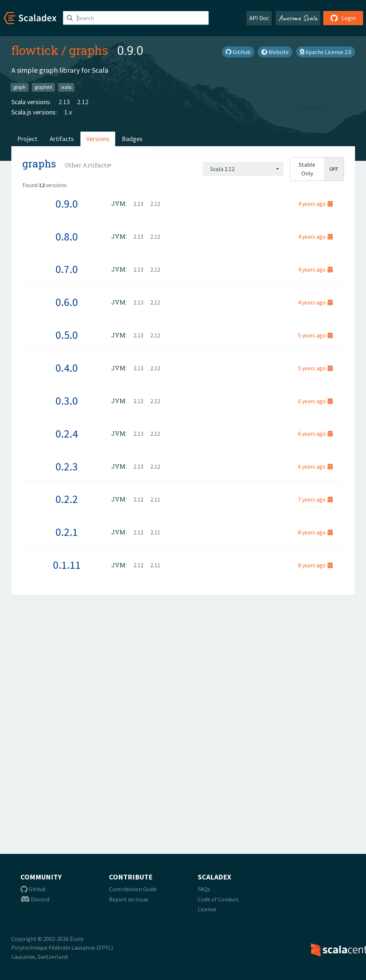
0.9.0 (67, 204)
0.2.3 (67, 466)
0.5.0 (67, 335)
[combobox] (243, 169)
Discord (35, 899)
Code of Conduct (218, 899)
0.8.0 (67, 237)
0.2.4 (67, 434)
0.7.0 (67, 269)
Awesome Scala (298, 18)
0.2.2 (67, 499)
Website (275, 52)
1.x (68, 112)
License (207, 909)
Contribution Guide (133, 889)
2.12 (83, 102)
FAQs (204, 889)
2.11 (155, 499)
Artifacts (62, 139)
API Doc (259, 18)
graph (20, 87)
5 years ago (315, 335)
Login (343, 18)
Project (27, 139)
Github (33, 889)
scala (66, 87)
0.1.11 (67, 565)
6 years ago (315, 401)
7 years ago (315, 499)
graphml (43, 87)
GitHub (238, 52)
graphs (89, 50)
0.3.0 (67, 401)
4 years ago (315, 204)
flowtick (35, 50)
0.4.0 (67, 368)
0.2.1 (67, 532)
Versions (98, 139)
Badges (132, 139)
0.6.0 (67, 302)
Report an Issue (129, 899)
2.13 (64, 102)
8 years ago (315, 532)
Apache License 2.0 (326, 52)
